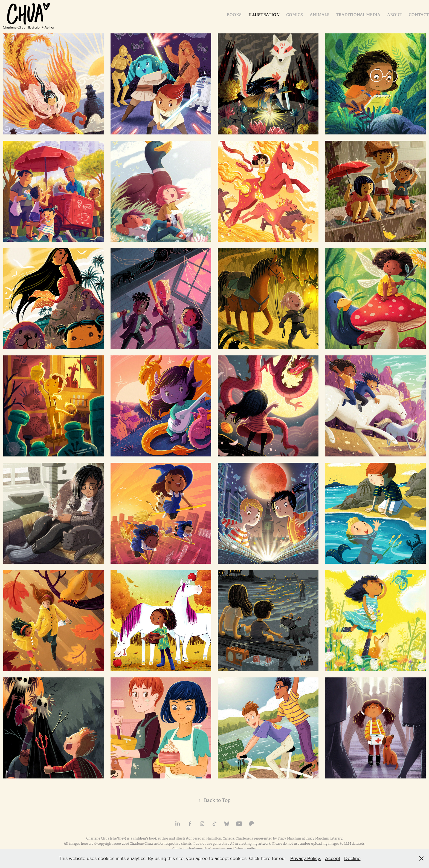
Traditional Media (358, 15)
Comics (295, 15)
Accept (333, 858)
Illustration (264, 15)
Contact (419, 15)
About (395, 15)
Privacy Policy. (306, 858)
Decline (352, 858)
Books (234, 15)
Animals (320, 15)
